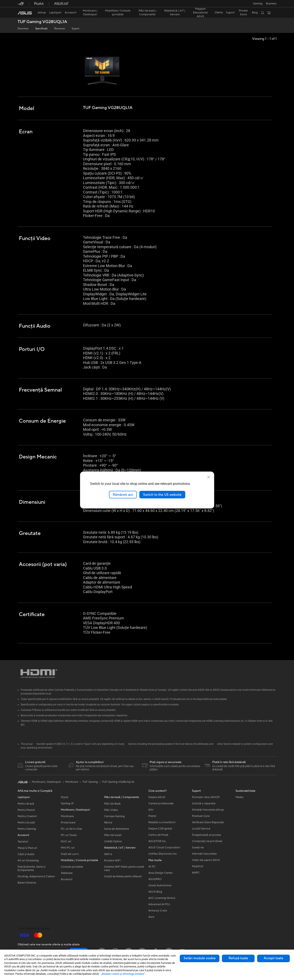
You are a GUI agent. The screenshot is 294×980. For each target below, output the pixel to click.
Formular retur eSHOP (206, 798)
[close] (209, 477)
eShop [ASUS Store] (42, 13)
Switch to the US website (162, 495)
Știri (151, 811)
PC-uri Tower (69, 836)
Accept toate (273, 958)
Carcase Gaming (114, 817)
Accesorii (67, 880)
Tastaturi (23, 842)
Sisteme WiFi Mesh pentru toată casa (124, 869)
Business (271, 4)
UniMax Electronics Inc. (163, 855)
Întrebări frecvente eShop (208, 811)
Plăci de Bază (112, 805)
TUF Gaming (90, 783)
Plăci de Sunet (113, 836)
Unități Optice (113, 842)
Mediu (239, 798)
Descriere (23, 29)
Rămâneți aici (123, 495)
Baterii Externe (27, 884)
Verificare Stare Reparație (208, 823)
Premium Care (201, 817)
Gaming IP (67, 804)
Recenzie (60, 29)
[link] (25, 13)
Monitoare (67, 817)
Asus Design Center (161, 874)
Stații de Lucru (70, 855)
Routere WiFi (112, 861)
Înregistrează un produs (207, 836)
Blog (255, 13)
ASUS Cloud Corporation (164, 848)
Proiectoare (68, 823)
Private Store (243, 13)
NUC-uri (66, 842)
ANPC (196, 874)
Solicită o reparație (204, 804)
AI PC (152, 867)
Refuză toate (238, 958)
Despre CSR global (160, 829)
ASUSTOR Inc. (157, 842)
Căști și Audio (26, 855)
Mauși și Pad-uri (27, 849)
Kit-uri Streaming (28, 861)
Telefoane (67, 874)
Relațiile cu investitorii (162, 823)
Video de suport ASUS (206, 861)
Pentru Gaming (27, 830)
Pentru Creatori (27, 817)
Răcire (108, 823)
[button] (258, 4)
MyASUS (198, 867)
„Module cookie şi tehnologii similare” (123, 974)
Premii (152, 817)
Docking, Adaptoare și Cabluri (36, 877)
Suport (75, 29)
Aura (151, 918)
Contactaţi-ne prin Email (207, 842)
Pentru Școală (26, 823)
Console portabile (72, 868)
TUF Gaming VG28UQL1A (42, 22)
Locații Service (201, 829)
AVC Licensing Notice (162, 899)
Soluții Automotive (160, 886)
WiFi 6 (108, 855)
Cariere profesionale (161, 804)
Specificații (41, 29)
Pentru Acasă (26, 805)
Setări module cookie (200, 958)
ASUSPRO (155, 880)
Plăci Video (111, 811)
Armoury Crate (158, 911)
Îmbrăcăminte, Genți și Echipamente (31, 869)
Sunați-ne (198, 848)
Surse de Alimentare (117, 830)
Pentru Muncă (26, 811)
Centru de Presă (158, 836)
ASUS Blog (155, 893)
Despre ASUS (157, 798)
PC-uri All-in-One (71, 830)
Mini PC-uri (68, 849)
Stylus (65, 798)
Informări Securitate (204, 855)
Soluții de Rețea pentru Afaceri (123, 877)
